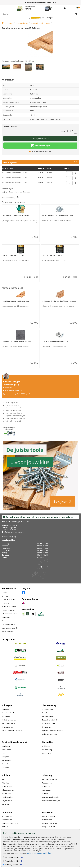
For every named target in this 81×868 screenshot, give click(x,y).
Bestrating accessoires (50, 823)
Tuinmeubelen (7, 820)
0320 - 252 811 (10, 530)
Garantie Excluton (8, 632)
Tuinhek (45, 794)
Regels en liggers (8, 786)
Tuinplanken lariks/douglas (41, 23)
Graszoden (6, 764)
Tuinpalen (5, 783)
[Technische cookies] (4, 857)
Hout (3, 779)
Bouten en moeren (49, 816)
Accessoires (46, 753)
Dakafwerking (47, 750)
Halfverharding (7, 760)
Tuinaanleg (6, 617)
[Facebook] (24, 592)
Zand (4, 753)
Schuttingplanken (22, 23)
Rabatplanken (7, 794)
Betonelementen (8, 727)
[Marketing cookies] (4, 865)
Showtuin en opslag (9, 600)
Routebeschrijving (9, 536)
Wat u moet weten (8, 621)
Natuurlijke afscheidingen (51, 801)
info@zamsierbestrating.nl (13, 391)
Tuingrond (5, 757)
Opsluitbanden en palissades (12, 731)
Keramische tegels (8, 713)
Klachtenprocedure (8, 624)
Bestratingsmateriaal (9, 720)
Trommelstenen (48, 709)
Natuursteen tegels (8, 723)
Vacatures (5, 603)
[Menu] (4, 8)
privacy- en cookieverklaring (39, 853)
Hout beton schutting (49, 779)
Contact (4, 593)
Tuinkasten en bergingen (10, 823)
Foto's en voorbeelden (10, 614)
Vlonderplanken (7, 797)
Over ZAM (5, 596)
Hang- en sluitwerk (49, 827)
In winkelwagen (40, 145)
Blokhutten (46, 746)
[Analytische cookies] (4, 861)
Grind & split (6, 746)
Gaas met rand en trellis (51, 797)
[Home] (26, 8)
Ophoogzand (6, 750)
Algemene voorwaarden (10, 628)
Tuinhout (10, 23)
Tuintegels (5, 709)
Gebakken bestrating (50, 734)
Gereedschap (47, 820)
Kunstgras (5, 767)
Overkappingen (7, 816)
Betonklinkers (47, 713)
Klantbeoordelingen (9, 610)
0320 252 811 (9, 388)
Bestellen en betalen (9, 607)
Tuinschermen (47, 783)
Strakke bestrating (49, 723)
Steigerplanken (7, 801)
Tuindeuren (46, 786)
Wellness (5, 827)
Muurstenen (47, 727)
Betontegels (6, 716)
